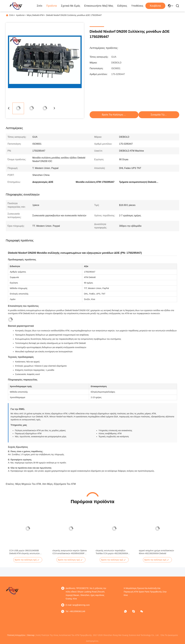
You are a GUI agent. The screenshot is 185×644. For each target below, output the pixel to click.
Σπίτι (39, 6)
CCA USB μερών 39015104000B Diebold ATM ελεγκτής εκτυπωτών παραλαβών (24, 552)
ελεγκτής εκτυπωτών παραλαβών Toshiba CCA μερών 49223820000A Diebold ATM (112, 552)
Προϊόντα (52, 6)
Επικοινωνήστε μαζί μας (99, 6)
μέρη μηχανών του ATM (28, 484)
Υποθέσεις (137, 6)
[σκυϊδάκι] (136, 611)
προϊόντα (20, 15)
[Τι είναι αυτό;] (127, 611)
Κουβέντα (155, 6)
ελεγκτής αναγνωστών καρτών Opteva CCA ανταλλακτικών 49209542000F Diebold (70, 552)
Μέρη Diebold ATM (35, 15)
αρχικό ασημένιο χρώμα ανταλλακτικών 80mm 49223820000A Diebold (156, 552)
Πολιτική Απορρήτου (16, 635)
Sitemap (31, 635)
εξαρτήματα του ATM (65, 484)
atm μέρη (47, 484)
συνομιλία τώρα (159, 115)
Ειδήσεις (122, 6)
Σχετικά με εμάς (71, 6)
